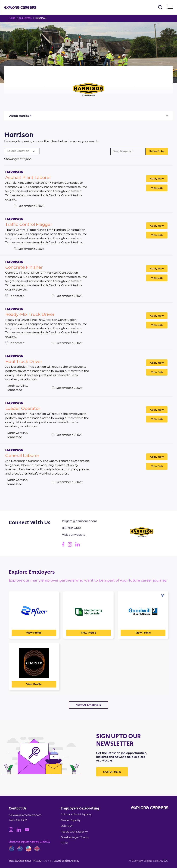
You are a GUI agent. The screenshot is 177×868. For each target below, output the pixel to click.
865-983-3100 (71, 528)
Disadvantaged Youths (75, 837)
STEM (64, 843)
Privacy (37, 861)
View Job (157, 188)
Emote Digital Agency (66, 861)
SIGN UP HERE (112, 772)
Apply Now (157, 179)
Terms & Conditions (20, 861)
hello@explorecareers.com (25, 815)
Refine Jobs (157, 151)
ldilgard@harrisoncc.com (80, 521)
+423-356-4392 (18, 820)
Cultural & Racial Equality (76, 814)
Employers (25, 18)
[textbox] (22, 151)
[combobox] (22, 151)
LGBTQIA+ (67, 826)
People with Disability (74, 832)
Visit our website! (74, 535)
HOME (12, 18)
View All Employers (88, 705)
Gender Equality (71, 820)
